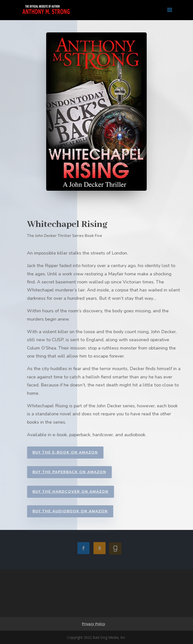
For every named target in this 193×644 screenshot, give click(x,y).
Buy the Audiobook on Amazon (76, 511)
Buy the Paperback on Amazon (75, 472)
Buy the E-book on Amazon (71, 452)
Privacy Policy (94, 624)
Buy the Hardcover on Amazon (76, 492)
